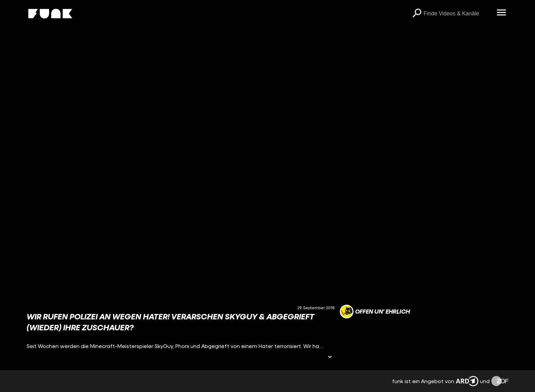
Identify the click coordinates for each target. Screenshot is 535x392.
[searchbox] (458, 14)
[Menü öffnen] (502, 13)
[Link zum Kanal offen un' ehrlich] (375, 312)
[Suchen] (417, 14)
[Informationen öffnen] (330, 357)
